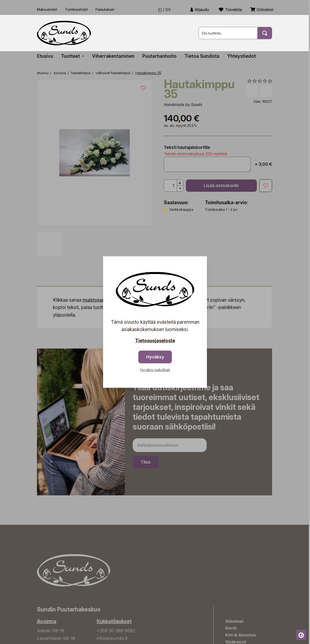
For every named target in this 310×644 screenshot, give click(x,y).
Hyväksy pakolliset (155, 369)
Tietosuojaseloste (155, 341)
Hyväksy (155, 357)
